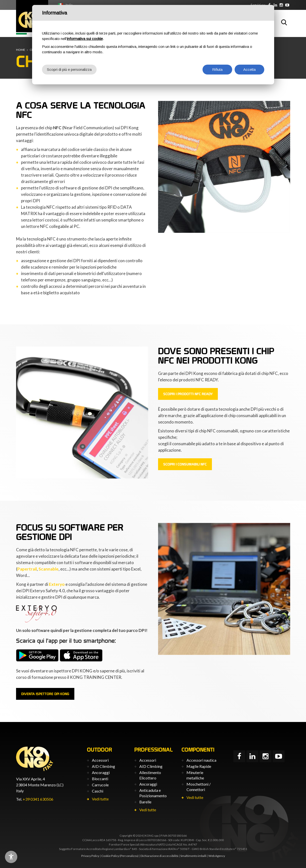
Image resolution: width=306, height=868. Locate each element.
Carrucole (100, 785)
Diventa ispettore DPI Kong (45, 694)
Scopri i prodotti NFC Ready (188, 394)
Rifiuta (217, 69)
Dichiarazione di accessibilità (159, 856)
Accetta (249, 69)
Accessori (100, 760)
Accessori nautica (201, 760)
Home (21, 50)
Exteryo (57, 584)
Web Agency (217, 856)
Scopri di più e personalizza (69, 69)
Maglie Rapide (199, 766)
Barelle (145, 802)
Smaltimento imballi (193, 856)
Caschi (98, 791)
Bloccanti (100, 779)
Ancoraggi (101, 772)
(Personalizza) (129, 856)
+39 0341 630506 (38, 799)
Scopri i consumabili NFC (185, 464)
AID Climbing (103, 766)
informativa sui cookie (85, 39)
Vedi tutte (100, 799)
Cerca (284, 22)
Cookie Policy (110, 856)
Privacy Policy (90, 856)
